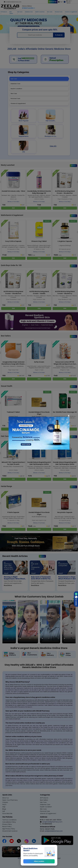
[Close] (69, 416)
